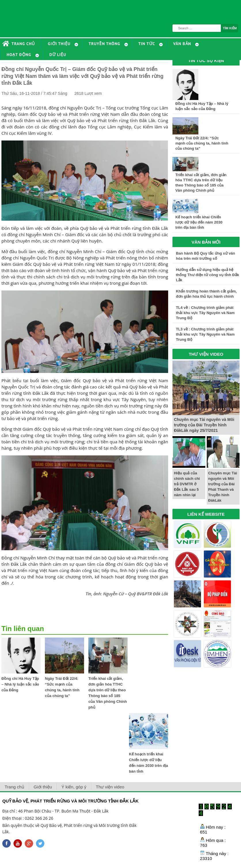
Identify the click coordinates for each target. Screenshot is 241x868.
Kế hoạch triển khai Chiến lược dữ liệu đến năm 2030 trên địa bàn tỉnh (199, 222)
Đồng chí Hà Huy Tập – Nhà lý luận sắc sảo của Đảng (20, 684)
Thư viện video (110, 787)
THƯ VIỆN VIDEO (206, 354)
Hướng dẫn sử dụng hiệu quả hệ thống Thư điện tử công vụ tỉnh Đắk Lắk (207, 275)
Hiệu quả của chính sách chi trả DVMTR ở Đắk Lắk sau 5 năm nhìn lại (187, 484)
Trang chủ (14, 787)
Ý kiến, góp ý (74, 787)
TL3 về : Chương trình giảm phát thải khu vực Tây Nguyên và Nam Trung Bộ (205, 334)
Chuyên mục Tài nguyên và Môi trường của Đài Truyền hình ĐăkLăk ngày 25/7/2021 (204, 425)
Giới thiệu (43, 787)
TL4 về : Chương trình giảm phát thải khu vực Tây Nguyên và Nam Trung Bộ (205, 313)
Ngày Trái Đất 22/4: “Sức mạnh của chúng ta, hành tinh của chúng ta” (202, 143)
